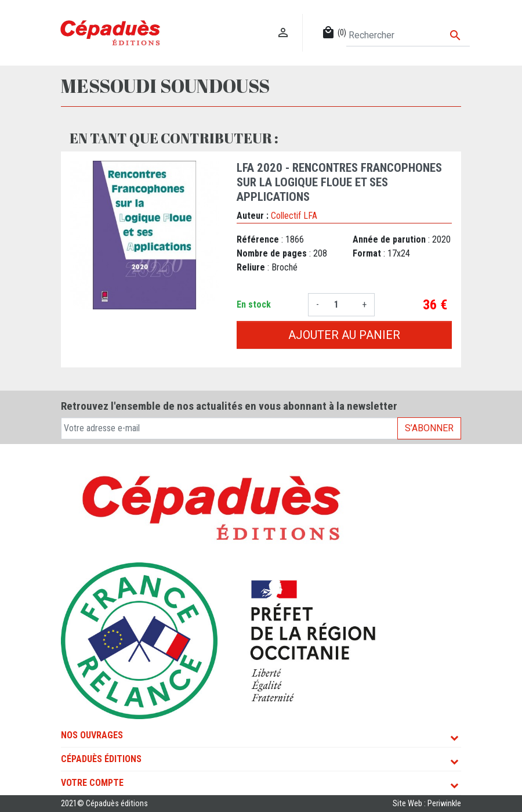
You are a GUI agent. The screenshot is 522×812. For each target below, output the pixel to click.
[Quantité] (340, 305)
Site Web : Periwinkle (427, 804)
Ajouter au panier (344, 335)
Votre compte (92, 783)
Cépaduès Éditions (101, 759)
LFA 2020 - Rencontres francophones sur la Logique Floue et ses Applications (339, 182)
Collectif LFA (294, 216)
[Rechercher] (408, 35)
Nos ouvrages (92, 735)
